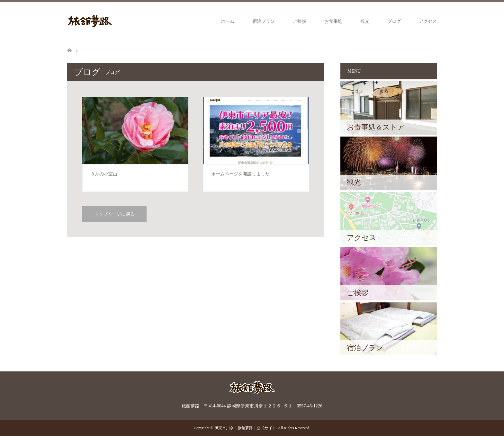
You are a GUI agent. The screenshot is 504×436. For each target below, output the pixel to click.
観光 (365, 21)
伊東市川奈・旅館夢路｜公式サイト (245, 428)
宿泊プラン (264, 21)
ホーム (228, 21)
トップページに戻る (114, 214)
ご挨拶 (300, 21)
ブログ (394, 21)
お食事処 (333, 21)
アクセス (428, 21)
